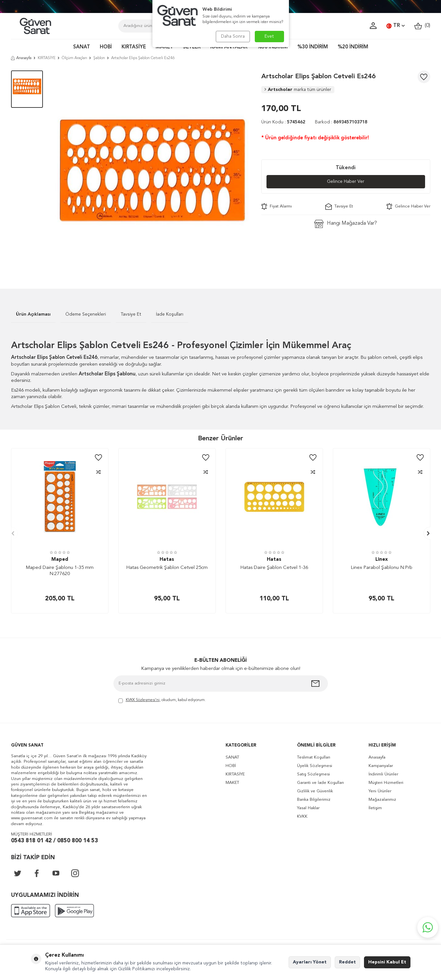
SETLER (192, 47)
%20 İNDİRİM (353, 47)
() (422, 26)
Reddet (347, 962)
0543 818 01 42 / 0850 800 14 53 (54, 841)
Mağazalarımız (382, 800)
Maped (60, 560)
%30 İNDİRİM (313, 47)
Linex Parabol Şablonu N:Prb (382, 568)
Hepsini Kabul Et (387, 962)
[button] (12, 533)
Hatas (167, 560)
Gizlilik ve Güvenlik (315, 791)
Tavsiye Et (339, 207)
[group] (152, 170)
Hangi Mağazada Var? (346, 224)
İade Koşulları (170, 314)
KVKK (302, 817)
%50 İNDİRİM (272, 47)
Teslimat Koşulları (314, 757)
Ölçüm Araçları (74, 58)
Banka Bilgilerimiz (314, 800)
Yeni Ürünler (380, 791)
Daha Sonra (233, 36)
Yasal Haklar (308, 808)
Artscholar (298, 90)
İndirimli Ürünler (383, 774)
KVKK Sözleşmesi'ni (143, 700)
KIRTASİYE (134, 47)
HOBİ (106, 47)
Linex (382, 560)
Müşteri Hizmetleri (386, 783)
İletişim (375, 808)
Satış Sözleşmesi (313, 774)
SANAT (82, 47)
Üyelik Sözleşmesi (315, 766)
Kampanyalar (381, 766)
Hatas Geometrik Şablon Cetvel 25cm (167, 568)
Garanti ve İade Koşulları (320, 783)
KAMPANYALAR (229, 47)
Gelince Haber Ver (346, 182)
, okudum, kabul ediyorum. (162, 701)
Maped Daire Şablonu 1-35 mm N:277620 (60, 571)
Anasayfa (21, 58)
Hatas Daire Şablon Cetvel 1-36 (274, 568)
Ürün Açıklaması (33, 314)
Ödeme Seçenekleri (86, 314)
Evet (269, 36)
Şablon (99, 58)
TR (396, 26)
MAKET (164, 47)
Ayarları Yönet (310, 962)
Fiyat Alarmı (277, 207)
